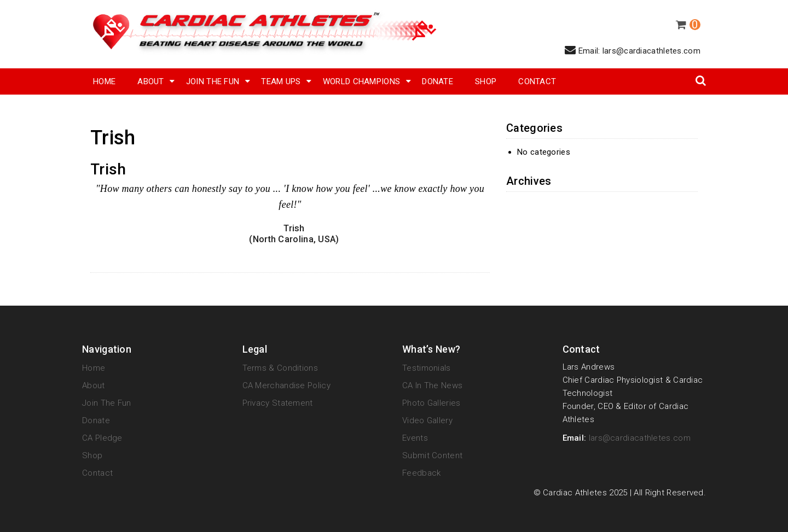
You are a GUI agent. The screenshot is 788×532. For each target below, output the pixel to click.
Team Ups (281, 81)
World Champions (362, 81)
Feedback (421, 473)
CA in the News (432, 385)
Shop (92, 455)
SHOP (486, 81)
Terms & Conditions (280, 368)
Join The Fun (213, 81)
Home (104, 81)
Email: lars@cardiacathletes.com (633, 50)
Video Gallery (427, 420)
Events (415, 438)
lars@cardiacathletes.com (640, 438)
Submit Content (432, 455)
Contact (537, 81)
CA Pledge (102, 438)
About (151, 81)
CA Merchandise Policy (286, 385)
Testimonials (427, 368)
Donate (438, 81)
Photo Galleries (431, 403)
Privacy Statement (278, 403)
